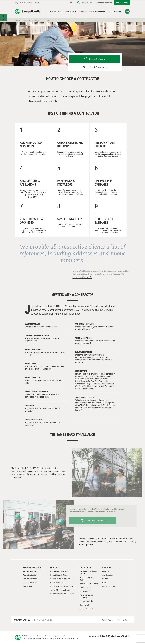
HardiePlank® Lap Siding (60, 571)
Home (17, 20)
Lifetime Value (85, 588)
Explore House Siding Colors (88, 573)
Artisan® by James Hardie (60, 590)
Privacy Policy (107, 620)
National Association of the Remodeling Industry (35, 195)
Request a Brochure (104, 3)
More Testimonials (82, 277)
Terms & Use (123, 620)
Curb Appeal (85, 591)
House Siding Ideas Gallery (87, 579)
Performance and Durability (87, 596)
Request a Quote (122, 3)
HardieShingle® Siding (59, 575)
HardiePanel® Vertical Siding (61, 579)
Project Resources (97, 12)
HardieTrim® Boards (58, 583)
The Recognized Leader (89, 584)
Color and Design (56, 12)
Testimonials (85, 605)
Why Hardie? (71, 12)
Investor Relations (26, 3)
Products (83, 12)
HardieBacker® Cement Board (62, 594)
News (104, 583)
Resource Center (87, 609)
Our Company (108, 575)
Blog (16, 3)
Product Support (115, 12)
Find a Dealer (28, 586)
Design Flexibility (86, 601)
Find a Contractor (30, 575)
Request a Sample (30, 583)
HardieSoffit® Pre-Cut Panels (61, 586)
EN (71, 2)
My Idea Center (88, 3)
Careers (36, 3)
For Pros (106, 571)
